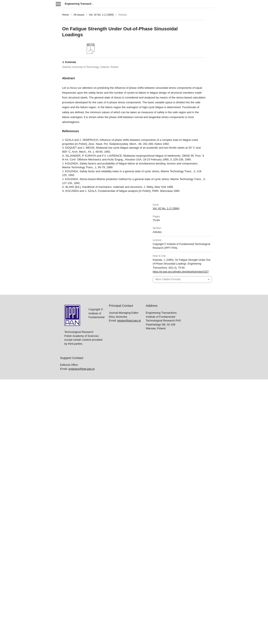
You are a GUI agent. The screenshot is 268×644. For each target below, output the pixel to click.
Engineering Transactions (80, 4)
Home (65, 15)
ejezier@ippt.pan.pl (129, 321)
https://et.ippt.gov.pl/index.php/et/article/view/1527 (181, 272)
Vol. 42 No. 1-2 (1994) (101, 15)
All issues (79, 15)
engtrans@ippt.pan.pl (82, 369)
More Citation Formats (168, 279)
